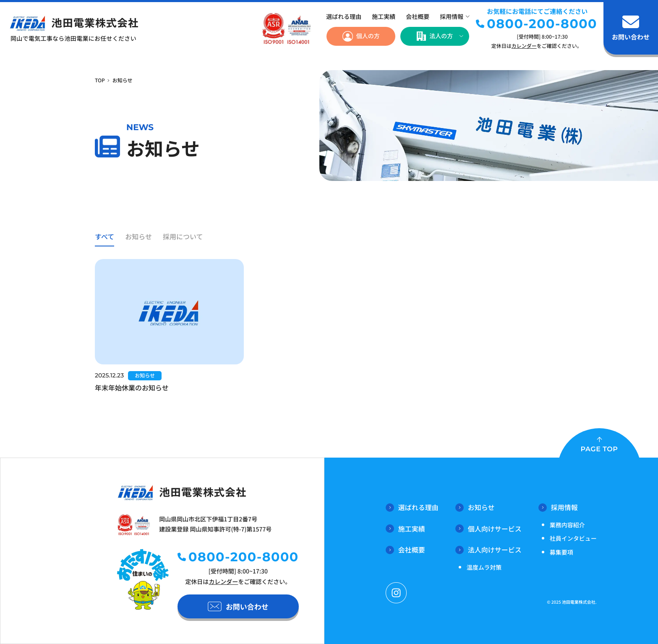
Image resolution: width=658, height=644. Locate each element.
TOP (100, 80)
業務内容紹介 (567, 525)
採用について (183, 236)
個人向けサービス (488, 529)
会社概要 (418, 17)
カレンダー (524, 46)
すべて (104, 236)
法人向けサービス (488, 550)
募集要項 (561, 552)
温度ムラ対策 (484, 568)
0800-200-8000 (542, 24)
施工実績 (384, 17)
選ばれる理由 (344, 17)
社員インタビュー (573, 539)
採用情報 (452, 17)
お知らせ (138, 236)
